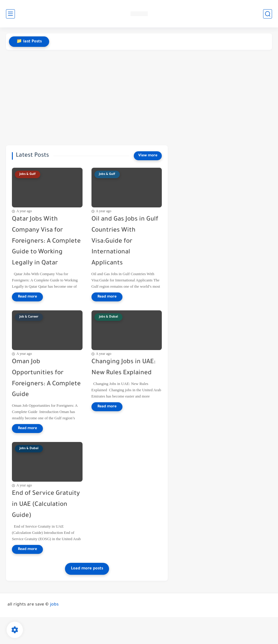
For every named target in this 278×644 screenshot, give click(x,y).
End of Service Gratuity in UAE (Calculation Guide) (46, 505)
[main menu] (10, 14)
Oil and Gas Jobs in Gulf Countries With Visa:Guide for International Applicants (125, 241)
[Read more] (27, 297)
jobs (54, 605)
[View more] (148, 156)
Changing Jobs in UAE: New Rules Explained (124, 368)
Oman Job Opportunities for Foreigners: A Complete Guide (46, 379)
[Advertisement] (139, 98)
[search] (268, 14)
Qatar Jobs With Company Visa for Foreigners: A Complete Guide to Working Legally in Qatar (46, 241)
